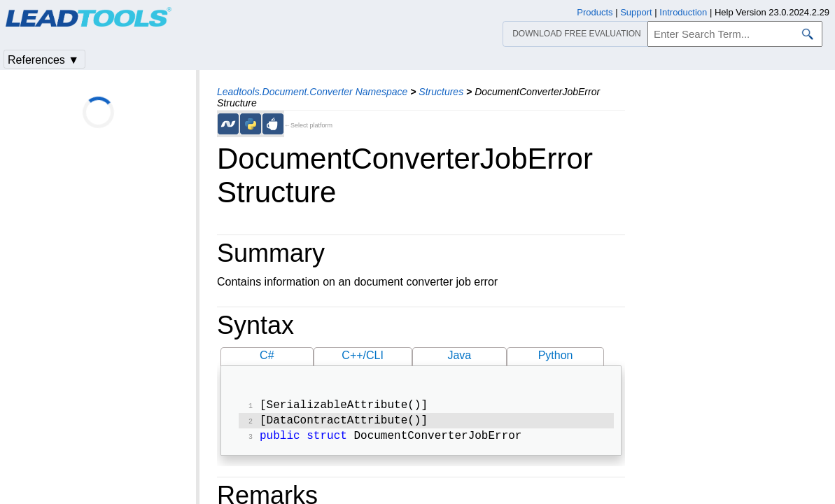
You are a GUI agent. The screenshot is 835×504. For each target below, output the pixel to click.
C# (267, 355)
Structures (441, 92)
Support (636, 12)
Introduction (683, 12)
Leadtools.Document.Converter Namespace (312, 92)
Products (595, 12)
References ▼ (43, 60)
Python (556, 355)
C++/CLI (363, 355)
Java (459, 355)
